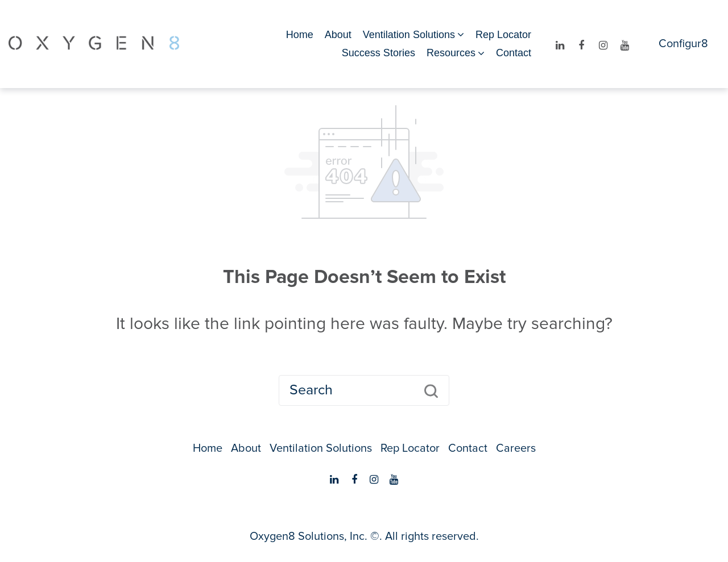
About (338, 35)
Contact (514, 53)
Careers (516, 448)
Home (300, 35)
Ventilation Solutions (409, 35)
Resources (451, 53)
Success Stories (379, 53)
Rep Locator (503, 35)
